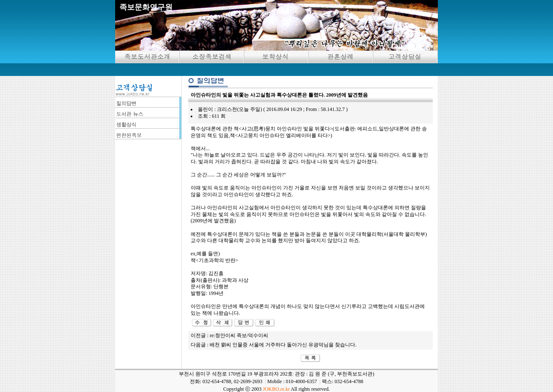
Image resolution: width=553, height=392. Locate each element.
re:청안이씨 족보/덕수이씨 (239, 335)
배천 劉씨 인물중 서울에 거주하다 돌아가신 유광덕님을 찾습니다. (283, 345)
